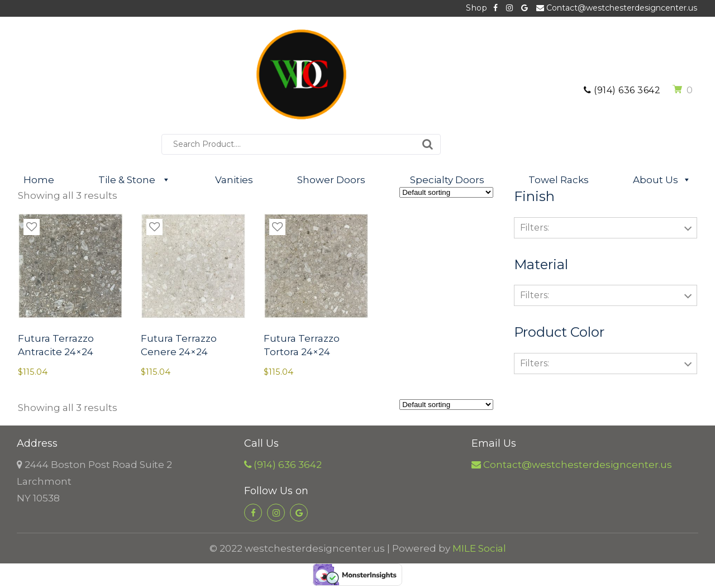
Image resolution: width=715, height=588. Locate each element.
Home (39, 180)
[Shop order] (446, 192)
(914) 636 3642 (622, 90)
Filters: (535, 228)
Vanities (234, 180)
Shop (476, 8)
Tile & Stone (134, 180)
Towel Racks (559, 180)
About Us (662, 180)
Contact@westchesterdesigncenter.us (617, 8)
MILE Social (479, 548)
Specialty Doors (447, 180)
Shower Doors (331, 180)
